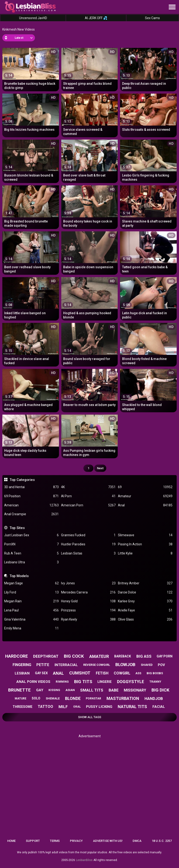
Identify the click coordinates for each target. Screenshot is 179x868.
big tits (83, 682)
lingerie (105, 682)
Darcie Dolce (145, 592)
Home (11, 841)
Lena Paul (31, 610)
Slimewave (145, 535)
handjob (154, 699)
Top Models (19, 576)
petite (43, 665)
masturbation (123, 698)
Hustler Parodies (88, 544)
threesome (22, 707)
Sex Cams (152, 18)
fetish (102, 673)
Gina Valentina (31, 619)
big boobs (155, 673)
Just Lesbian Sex (31, 535)
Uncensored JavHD (33, 18)
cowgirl (122, 673)
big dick (160, 690)
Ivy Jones (88, 583)
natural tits (132, 707)
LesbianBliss (84, 860)
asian (70, 690)
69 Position (31, 496)
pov (161, 665)
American (31, 505)
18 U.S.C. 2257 (162, 841)
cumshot (80, 673)
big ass (144, 656)
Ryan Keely (88, 619)
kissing (54, 690)
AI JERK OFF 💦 (96, 18)
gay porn (165, 656)
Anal (145, 505)
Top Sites (17, 528)
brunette (19, 690)
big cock (74, 656)
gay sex (41, 673)
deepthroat (46, 656)
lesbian (22, 673)
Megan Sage (31, 583)
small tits (92, 690)
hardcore (17, 656)
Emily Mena (31, 628)
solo (36, 698)
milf (63, 707)
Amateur (145, 496)
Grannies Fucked (88, 535)
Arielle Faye (145, 610)
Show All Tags (90, 717)
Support (33, 841)
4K (88, 487)
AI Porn (88, 496)
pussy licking (99, 707)
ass (138, 673)
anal (58, 673)
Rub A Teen (31, 553)
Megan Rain (31, 601)
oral (77, 707)
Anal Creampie (31, 514)
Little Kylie (145, 553)
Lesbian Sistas (88, 553)
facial (159, 707)
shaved (147, 665)
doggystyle (131, 682)
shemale (53, 698)
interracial (66, 665)
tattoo (45, 707)
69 (145, 487)
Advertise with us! (108, 841)
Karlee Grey (145, 601)
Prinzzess (88, 610)
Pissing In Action (145, 544)
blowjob (125, 665)
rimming (62, 682)
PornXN (31, 544)
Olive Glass (145, 619)
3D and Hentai (31, 487)
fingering (22, 665)
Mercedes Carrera (88, 592)
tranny (155, 682)
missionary (135, 690)
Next (100, 468)
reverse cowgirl (97, 665)
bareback (123, 656)
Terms (55, 841)
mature (21, 699)
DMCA (137, 841)
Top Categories (22, 480)
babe (114, 690)
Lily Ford (31, 592)
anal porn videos (33, 682)
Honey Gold (88, 601)
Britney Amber (145, 583)
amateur (99, 656)
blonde (73, 698)
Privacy (76, 841)
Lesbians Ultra (31, 562)
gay (40, 690)
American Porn (88, 505)
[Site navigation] (172, 7)
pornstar (93, 699)
